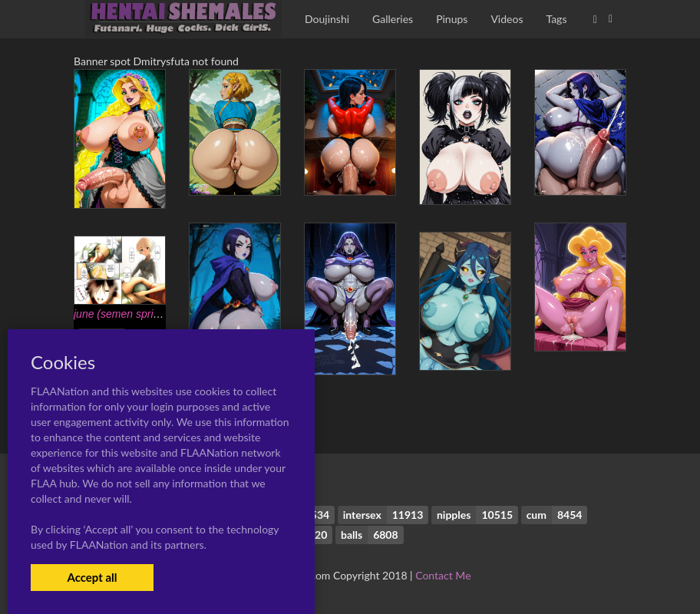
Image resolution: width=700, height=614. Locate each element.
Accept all (92, 577)
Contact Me (443, 575)
